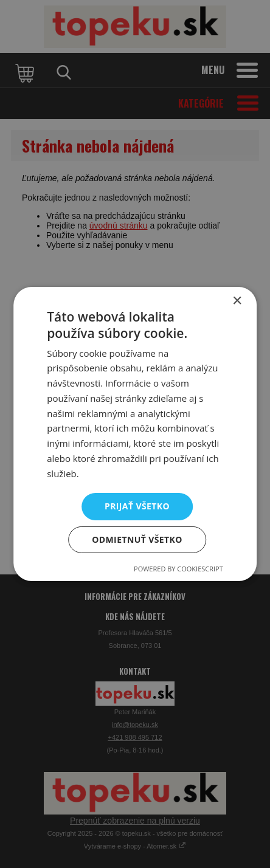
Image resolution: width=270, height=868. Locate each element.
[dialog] (135, 434)
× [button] (237, 301)
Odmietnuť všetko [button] (137, 539)
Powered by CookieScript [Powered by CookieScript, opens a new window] (178, 569)
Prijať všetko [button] (137, 506)
